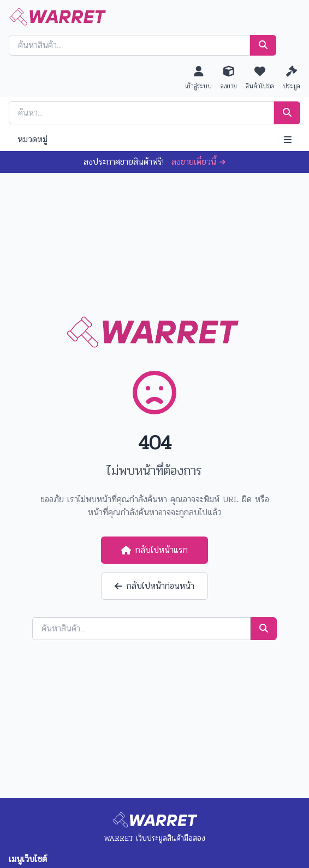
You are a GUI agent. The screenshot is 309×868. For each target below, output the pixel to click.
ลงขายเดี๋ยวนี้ (198, 162)
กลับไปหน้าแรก (154, 550)
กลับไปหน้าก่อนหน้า (154, 586)
